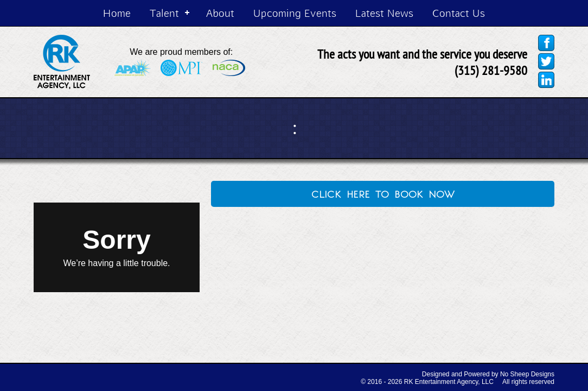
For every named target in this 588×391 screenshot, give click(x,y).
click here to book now (383, 193)
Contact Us (459, 13)
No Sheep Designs (527, 374)
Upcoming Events (295, 13)
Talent (164, 13)
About (220, 13)
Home (117, 13)
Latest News (384, 13)
